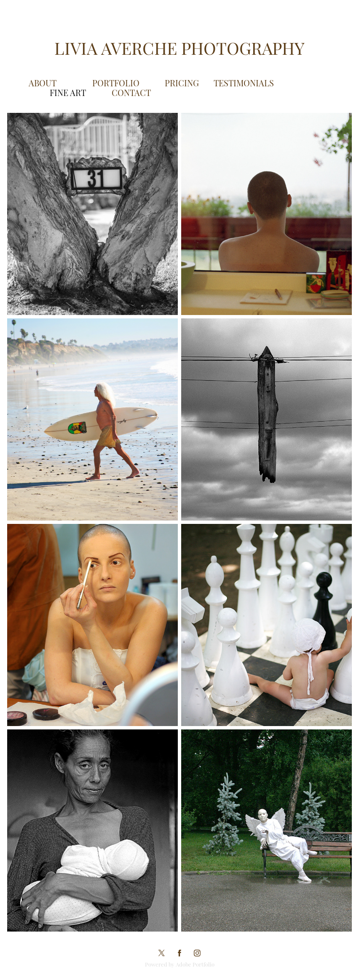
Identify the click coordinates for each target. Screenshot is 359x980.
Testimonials (244, 83)
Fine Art (68, 92)
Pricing (182, 83)
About (43, 83)
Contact (131, 92)
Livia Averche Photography (179, 47)
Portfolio (116, 83)
